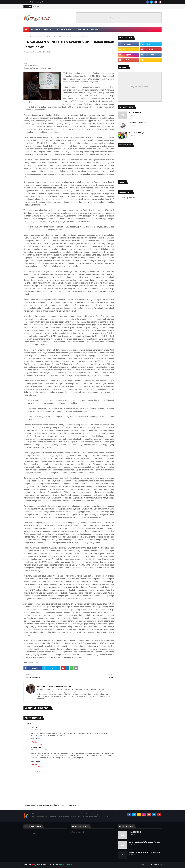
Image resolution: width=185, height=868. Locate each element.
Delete (38, 739)
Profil (32, 2)
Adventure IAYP (34, 37)
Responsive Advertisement (119, 18)
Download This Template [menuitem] (87, 29)
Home (26, 2)
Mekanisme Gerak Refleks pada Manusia (144, 842)
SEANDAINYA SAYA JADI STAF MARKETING (144, 852)
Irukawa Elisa (36, 747)
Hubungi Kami (41, 2)
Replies (35, 742)
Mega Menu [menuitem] (48, 29)
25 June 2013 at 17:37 (39, 730)
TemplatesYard (41, 865)
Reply (33, 739)
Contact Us (158, 865)
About (150, 865)
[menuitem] (26, 29)
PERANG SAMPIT (135, 113)
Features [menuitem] (35, 29)
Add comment (36, 771)
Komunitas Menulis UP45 (33, 52)
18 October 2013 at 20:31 (40, 750)
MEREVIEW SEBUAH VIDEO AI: (140, 123)
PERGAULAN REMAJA (136, 133)
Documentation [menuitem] (64, 29)
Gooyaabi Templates (65, 865)
